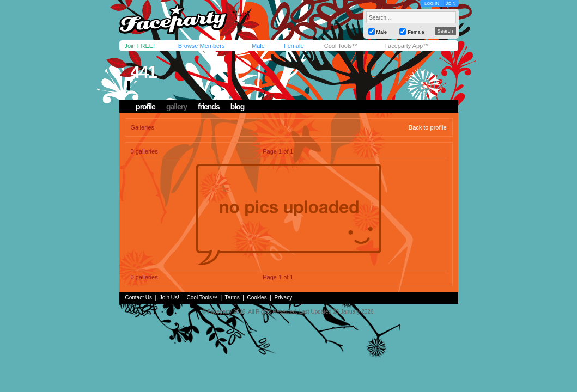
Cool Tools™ (341, 46)
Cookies (257, 298)
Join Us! (169, 298)
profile (145, 107)
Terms (232, 298)
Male (258, 46)
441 (143, 72)
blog (238, 107)
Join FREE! (140, 46)
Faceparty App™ (406, 46)
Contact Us (139, 298)
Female (294, 46)
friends (209, 107)
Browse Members (202, 46)
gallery (177, 107)
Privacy (283, 298)
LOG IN (432, 4)
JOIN (451, 4)
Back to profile (428, 127)
